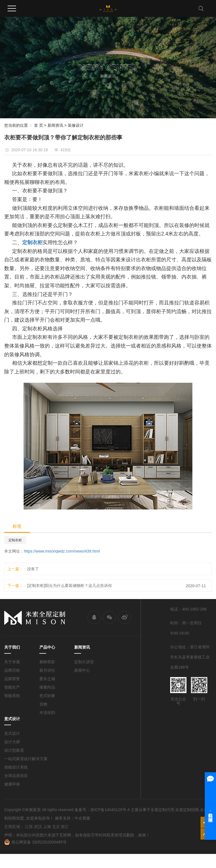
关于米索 (12, 662)
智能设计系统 (16, 767)
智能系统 (12, 696)
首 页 (39, 125)
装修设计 (76, 125)
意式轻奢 (47, 696)
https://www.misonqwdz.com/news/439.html (62, 551)
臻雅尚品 (47, 687)
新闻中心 (82, 670)
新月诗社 (47, 670)
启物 (43, 704)
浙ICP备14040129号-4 (110, 810)
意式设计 (12, 733)
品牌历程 (12, 670)
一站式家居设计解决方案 (26, 759)
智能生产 (12, 687)
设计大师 (12, 742)
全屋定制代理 (162, 810)
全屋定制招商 (187, 810)
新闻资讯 (55, 125)
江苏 (29, 827)
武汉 (38, 827)
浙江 (65, 827)
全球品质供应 (16, 776)
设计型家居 (14, 750)
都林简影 (47, 662)
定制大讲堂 (84, 662)
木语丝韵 (47, 713)
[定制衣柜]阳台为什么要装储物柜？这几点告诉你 (69, 586)
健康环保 (12, 784)
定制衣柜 (15, 540)
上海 (47, 827)
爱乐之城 (47, 679)
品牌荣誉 (12, 679)
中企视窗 (82, 818)
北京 (56, 827)
